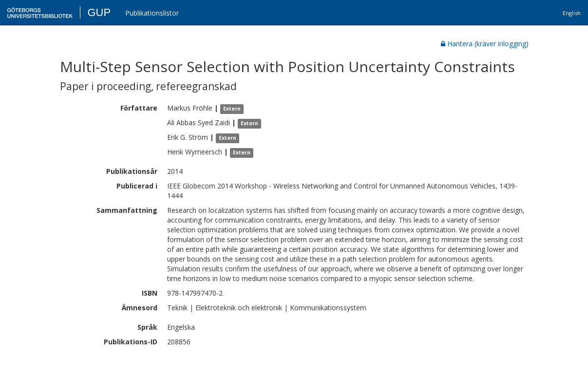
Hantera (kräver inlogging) (485, 44)
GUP (99, 12)
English (572, 13)
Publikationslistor (152, 13)
